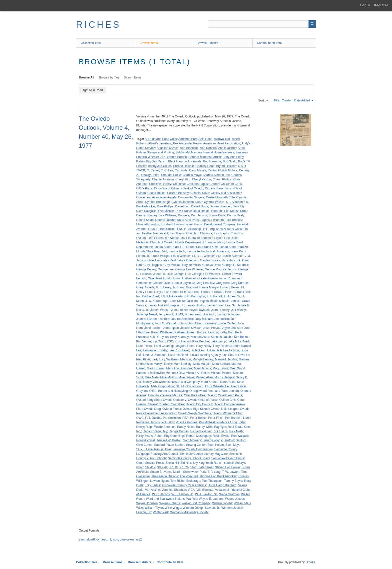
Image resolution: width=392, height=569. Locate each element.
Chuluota (179, 184)
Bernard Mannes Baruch (205, 157)
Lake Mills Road (238, 341)
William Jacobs (222, 503)
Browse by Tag (109, 77)
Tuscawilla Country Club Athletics (184, 485)
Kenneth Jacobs (221, 337)
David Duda (183, 211)
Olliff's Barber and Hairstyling (168, 391)
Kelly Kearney (179, 337)
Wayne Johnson (147, 503)
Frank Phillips (160, 256)
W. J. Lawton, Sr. (206, 494)
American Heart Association (222, 143)
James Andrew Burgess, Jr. (166, 305)
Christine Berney (160, 184)
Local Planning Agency (206, 355)
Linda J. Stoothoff (155, 355)
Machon (186, 359)
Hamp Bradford (188, 287)
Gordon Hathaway (184, 278)
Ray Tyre (220, 427)
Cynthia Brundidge (157, 202)
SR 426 (162, 467)
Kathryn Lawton (208, 332)
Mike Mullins (168, 377)
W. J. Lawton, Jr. (182, 494)
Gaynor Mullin (191, 265)
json (115, 540)
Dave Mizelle (165, 211)
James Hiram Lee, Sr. (221, 305)
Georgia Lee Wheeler (206, 274)
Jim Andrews (193, 314)
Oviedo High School (196, 409)
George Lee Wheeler (189, 269)
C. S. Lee (167, 170)
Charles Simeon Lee (216, 175)
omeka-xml (127, 540)
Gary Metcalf (172, 265)
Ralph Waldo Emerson (160, 427)
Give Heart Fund (159, 278)
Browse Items (149, 43)
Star (193, 467)
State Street (205, 467)
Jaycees (204, 310)
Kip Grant (159, 341)
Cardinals (181, 170)
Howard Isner (223, 292)
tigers (165, 481)
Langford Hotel (184, 346)
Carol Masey (197, 170)
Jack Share (177, 301)
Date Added (302, 100)
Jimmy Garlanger (228, 314)
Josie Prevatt (212, 328)
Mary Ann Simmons (179, 368)
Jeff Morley (238, 310)
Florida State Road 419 (169, 247)
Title (276, 100)
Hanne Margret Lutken (214, 287)
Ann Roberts (208, 148)
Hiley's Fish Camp (166, 292)
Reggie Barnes (179, 431)
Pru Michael (207, 422)
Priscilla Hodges (186, 422)
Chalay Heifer (150, 175)
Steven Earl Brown (227, 467)
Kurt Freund (183, 341)
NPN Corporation (162, 386)
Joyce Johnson (232, 328)
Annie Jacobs (227, 148)
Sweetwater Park (194, 472)
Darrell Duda (199, 206)
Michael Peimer (221, 373)
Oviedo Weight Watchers (194, 413)
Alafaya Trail (222, 139)
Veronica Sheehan (174, 490)
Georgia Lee (182, 274)
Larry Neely (204, 346)
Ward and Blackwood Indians (165, 499)
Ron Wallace (240, 436)
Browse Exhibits (207, 43)
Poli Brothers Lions (238, 418)
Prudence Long (227, 422)
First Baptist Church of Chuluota (191, 233)
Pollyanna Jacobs (148, 422)
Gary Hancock (231, 260)
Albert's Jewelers (159, 143)
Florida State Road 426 (201, 247)
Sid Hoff (186, 463)
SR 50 (173, 467)
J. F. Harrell (214, 296)
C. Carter (153, 170)
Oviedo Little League (224, 409)
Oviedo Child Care (231, 400)
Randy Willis (204, 427)
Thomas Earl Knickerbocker (218, 476)
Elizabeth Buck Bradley (227, 220)
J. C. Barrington (194, 296)
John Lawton (153, 328)
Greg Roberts (145, 287)
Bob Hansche (212, 161)
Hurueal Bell (242, 292)
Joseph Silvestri (191, 328)
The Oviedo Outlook (165, 476)
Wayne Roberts (169, 503)
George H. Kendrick (235, 265)
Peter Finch (216, 418)
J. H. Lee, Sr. (232, 296)
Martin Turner (156, 368)
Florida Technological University (208, 251)
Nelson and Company (185, 382)
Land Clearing (164, 346)
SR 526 (183, 467)
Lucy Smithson (169, 359)
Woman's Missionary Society (189, 512)
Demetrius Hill (219, 211)
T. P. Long (214, 472)
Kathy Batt (227, 332)
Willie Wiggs (173, 508)
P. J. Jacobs (153, 418)
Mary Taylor (220, 368)
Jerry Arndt (166, 314)
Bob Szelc (229, 161)
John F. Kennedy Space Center (215, 323)
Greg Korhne (239, 283)
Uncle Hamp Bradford (222, 485)
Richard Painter (201, 431)
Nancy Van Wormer (156, 382)
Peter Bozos (198, 418)
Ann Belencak (189, 148)
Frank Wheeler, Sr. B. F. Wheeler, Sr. (195, 256)
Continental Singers (191, 197)
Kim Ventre (144, 341)
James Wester (160, 310)
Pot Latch (168, 422)
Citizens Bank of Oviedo (187, 188)
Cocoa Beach (156, 193)
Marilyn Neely (163, 364)
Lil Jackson (198, 350)
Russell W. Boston (169, 440)
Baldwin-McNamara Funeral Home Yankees (205, 152)
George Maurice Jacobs (221, 269)
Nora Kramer (210, 382)
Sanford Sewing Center (190, 445)
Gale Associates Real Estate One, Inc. (173, 260)
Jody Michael (203, 319)
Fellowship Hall (197, 229)
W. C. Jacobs (161, 494)
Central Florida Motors (222, 170)
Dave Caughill (146, 211)
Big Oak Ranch (156, 161)
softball (229, 463)
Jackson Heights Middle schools (208, 301)
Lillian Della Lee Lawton (223, 350)
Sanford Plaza (164, 445)
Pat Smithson (172, 418)
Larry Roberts (222, 346)
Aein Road (205, 139)
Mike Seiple (186, 377)
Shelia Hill (172, 463)
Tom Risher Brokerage (185, 481)
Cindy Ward (162, 188)
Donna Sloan (145, 220)
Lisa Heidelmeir (178, 355)
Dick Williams (167, 215)
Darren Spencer (220, 206)
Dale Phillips (165, 206)
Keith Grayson (159, 337)
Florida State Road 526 (152, 251)
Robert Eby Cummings (170, 436)
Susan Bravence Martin (166, 472)
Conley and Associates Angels (156, 197)
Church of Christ (232, 184)
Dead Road (200, 211)
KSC (170, 341)
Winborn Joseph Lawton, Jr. (201, 508)
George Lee (166, 269)
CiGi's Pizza (144, 188)
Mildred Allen (204, 377)
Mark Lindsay (182, 364)
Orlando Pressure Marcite (165, 395)
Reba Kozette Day (155, 431)
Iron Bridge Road (148, 296)
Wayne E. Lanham (211, 499)
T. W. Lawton (231, 472)
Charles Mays (192, 175)
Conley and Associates (226, 193)
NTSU (180, 386)
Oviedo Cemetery (175, 400)
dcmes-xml (104, 540)
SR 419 (150, 467)
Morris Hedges (224, 377)
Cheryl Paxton (201, 179)
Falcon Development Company (215, 224)
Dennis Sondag (146, 215)
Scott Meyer (233, 445)
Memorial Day (175, 373)
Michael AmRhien (197, 373)
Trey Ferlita (152, 485)
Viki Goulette (205, 490)
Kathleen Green (185, 332)
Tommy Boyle (233, 481)
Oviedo (211, 395)
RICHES (98, 25)
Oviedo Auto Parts (230, 395)
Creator (287, 100)
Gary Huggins (153, 265)
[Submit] (312, 24)
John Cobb (185, 323)
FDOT (181, 229)
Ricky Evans (144, 436)
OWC (140, 418)
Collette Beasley (178, 193)
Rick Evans (220, 431)
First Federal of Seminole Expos (201, 238)
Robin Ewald (221, 436)
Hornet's (207, 292)
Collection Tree (91, 43)
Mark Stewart (221, 364)
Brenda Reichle (183, 166)
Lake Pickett (144, 346)
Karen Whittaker (162, 332)
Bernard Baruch (176, 157)
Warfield (192, 499)
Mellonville (157, 373)
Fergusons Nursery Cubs (225, 229)
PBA (185, 418)
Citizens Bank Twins (218, 188)
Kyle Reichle (201, 341)
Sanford (229, 440)
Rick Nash (236, 431)
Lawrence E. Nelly (155, 350)
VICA (191, 490)
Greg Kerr (222, 283)
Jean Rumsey (220, 310)
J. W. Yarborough (157, 301)
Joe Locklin (221, 319)
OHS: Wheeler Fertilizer (221, 386)
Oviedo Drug (152, 409)
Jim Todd (209, 314)
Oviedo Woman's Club (228, 413)
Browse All (86, 77)
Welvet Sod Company (196, 503)
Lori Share (229, 355)
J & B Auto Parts (171, 296)
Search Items (133, 77)
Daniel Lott (182, 206)
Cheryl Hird (183, 179)
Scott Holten (216, 445)
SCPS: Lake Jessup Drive (153, 449)
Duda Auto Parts (188, 220)
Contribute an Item (269, 43)
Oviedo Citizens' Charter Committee (160, 404)
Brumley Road (205, 166)
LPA (154, 359)
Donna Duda (217, 215)
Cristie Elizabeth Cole (220, 197)
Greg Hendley (205, 283)
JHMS (179, 314)
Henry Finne (144, 292)
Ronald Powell (146, 440)
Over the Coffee (195, 395)
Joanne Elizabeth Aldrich (153, 319)
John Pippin (171, 328)
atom (82, 540)
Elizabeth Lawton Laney (177, 224)
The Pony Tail (189, 476)
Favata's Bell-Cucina (162, 229)
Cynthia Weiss (213, 202)
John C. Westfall (165, 323)
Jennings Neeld (147, 314)
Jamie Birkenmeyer (184, 310)
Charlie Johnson (163, 179)
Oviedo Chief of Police (203, 400)
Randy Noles (186, 427)
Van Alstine (152, 490)
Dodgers (184, 215)
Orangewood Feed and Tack (208, 391)
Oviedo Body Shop (149, 400)
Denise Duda (239, 211)
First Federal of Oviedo (163, 238)
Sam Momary (192, 440)
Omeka (310, 562)
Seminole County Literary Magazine (204, 454)
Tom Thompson (212, 481)
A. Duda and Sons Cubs (161, 139)
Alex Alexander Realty (187, 143)
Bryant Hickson (226, 166)
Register (381, 5)
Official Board (194, 386)
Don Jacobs (199, 215)
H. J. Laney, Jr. (166, 287)
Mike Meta (152, 377)
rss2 (139, 540)
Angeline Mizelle (167, 148)
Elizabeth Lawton (148, 224)
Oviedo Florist (172, 409)
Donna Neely (236, 215)
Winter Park (161, 512)
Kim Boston (242, 337)
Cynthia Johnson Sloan (187, 202)
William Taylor (154, 508)
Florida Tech (177, 251)
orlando (234, 391)
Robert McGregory (199, 436)
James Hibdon (196, 305)
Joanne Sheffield (182, 319)
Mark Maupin (202, 364)
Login (365, 5)
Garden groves (210, 260)
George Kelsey (146, 269)
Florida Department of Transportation (199, 242)
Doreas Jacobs (165, 220)
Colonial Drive (200, 193)
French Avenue (232, 256)
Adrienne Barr (188, 139)
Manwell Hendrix (226, 359)
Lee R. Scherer (179, 350)
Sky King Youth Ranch (208, 463)
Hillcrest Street (190, 292)
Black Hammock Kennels (185, 161)
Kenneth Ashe (200, 337)
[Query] (262, 24)
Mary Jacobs (202, 368)
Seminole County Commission (193, 449)
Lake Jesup (218, 341)
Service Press (154, 463)
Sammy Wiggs (212, 440)
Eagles (205, 220)
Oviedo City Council (199, 404)
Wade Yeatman (229, 494)
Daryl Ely (238, 206)
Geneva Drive (211, 265)
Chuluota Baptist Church (203, 184)
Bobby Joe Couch (160, 166)
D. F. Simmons (234, 202)
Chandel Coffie (171, 175)
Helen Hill (237, 287)
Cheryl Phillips (222, 179)
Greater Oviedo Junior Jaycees (173, 283)
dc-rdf (91, 540)
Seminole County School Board (189, 458)
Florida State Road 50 (233, 247)
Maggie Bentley (203, 359)
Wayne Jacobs (235, 499)
